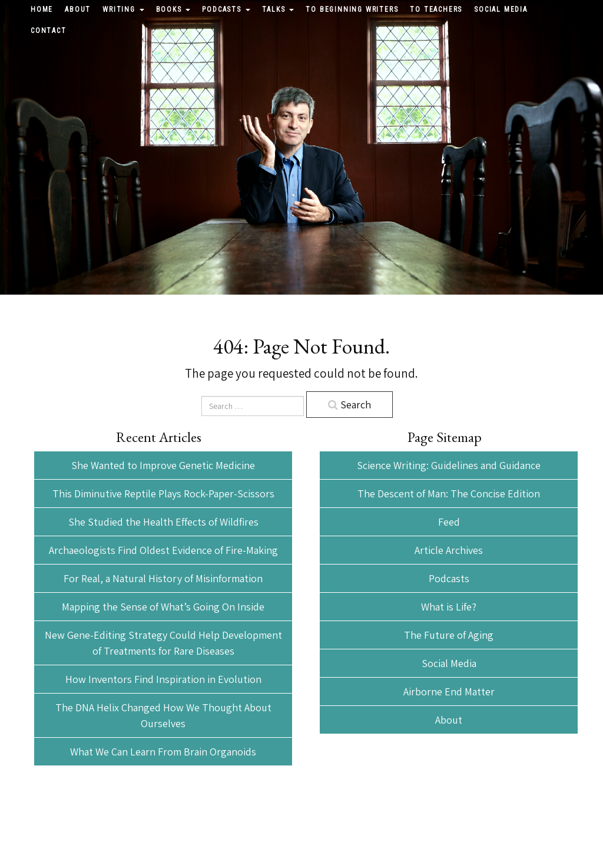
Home (42, 9)
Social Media (501, 9)
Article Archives (449, 550)
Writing (123, 9)
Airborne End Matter (449, 692)
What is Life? (449, 607)
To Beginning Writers (352, 9)
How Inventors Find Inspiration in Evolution (163, 679)
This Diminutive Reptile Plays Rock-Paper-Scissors (163, 494)
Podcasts (226, 9)
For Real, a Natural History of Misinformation (163, 578)
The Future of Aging (449, 635)
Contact (49, 31)
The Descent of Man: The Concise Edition (449, 494)
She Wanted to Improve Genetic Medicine (163, 465)
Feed (449, 522)
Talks (278, 9)
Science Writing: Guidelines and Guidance (449, 465)
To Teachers (436, 9)
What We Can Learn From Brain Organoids (163, 752)
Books (173, 9)
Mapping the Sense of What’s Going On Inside (163, 607)
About (78, 9)
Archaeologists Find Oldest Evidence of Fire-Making (163, 550)
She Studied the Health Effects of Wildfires (163, 522)
